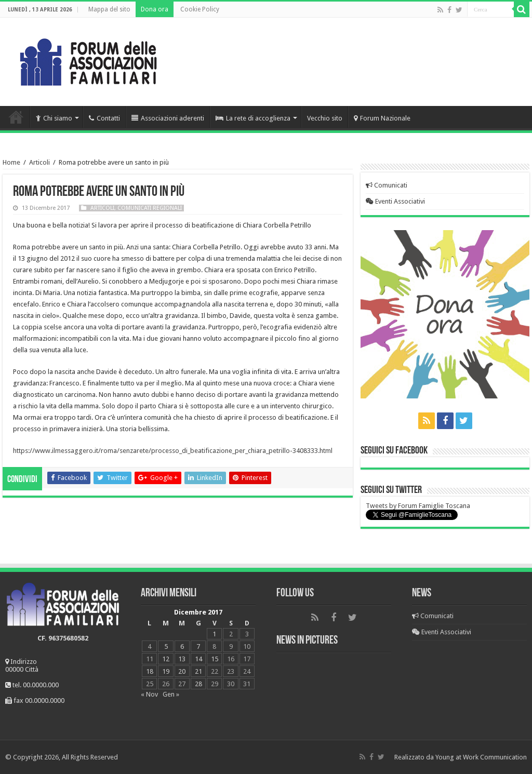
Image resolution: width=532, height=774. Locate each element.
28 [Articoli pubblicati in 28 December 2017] (198, 684)
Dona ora (155, 9)
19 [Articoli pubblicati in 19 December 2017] (166, 671)
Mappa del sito (109, 9)
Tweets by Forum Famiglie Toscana (418, 506)
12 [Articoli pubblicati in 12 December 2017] (166, 659)
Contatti (104, 118)
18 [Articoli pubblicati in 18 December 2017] (150, 671)
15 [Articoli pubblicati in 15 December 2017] (215, 659)
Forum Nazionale (382, 118)
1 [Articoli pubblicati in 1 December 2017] (214, 634)
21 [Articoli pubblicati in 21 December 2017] (198, 671)
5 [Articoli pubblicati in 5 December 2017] (166, 646)
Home (16, 117)
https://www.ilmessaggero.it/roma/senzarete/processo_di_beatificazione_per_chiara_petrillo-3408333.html (173, 451)
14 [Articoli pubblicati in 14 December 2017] (198, 659)
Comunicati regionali (150, 208)
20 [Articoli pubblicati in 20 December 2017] (182, 671)
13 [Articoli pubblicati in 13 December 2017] (182, 659)
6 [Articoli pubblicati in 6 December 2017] (182, 646)
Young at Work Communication (481, 757)
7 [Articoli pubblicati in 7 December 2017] (198, 646)
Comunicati (387, 185)
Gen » (171, 694)
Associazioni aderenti (168, 118)
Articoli (39, 162)
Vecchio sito (325, 118)
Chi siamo (54, 118)
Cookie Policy (200, 9)
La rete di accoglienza (253, 118)
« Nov (149, 694)
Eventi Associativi (395, 201)
